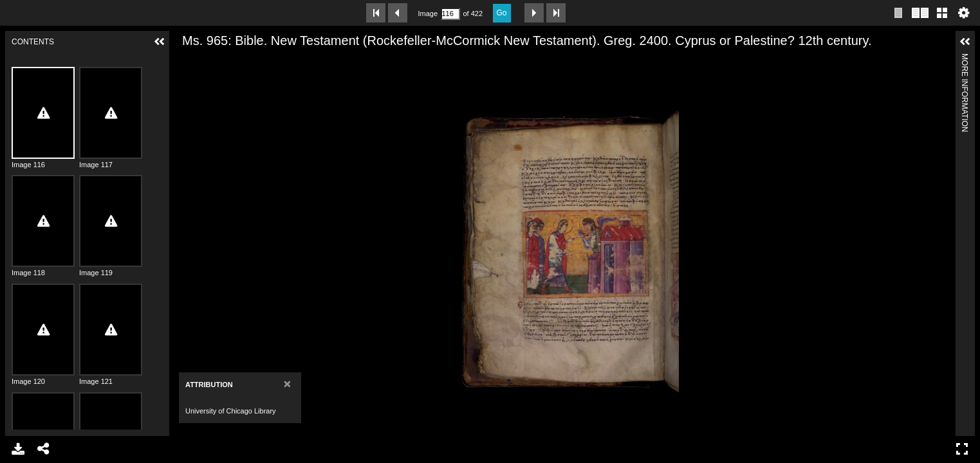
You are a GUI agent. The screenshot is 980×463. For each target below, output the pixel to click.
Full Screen (962, 449)
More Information (965, 59)
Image (428, 14)
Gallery (942, 13)
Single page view (898, 13)
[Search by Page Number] (450, 14)
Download (18, 449)
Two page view (920, 13)
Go (502, 13)
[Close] (287, 384)
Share (44, 449)
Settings (964, 13)
